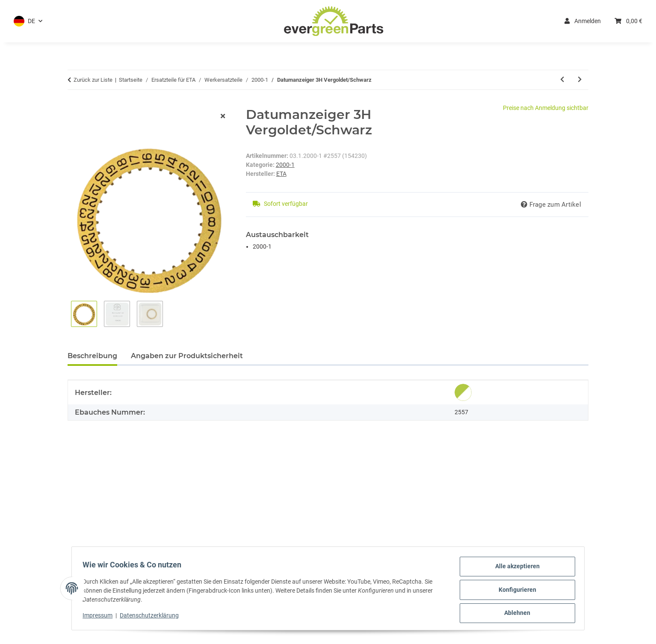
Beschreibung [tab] (92, 356)
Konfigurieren (514, 591)
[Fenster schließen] (223, 117)
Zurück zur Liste (93, 80)
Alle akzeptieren (514, 569)
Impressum (100, 617)
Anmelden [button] (583, 21)
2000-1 (285, 165)
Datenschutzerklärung (152, 617)
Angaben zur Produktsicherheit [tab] (187, 356)
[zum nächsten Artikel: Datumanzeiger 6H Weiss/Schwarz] (580, 80)
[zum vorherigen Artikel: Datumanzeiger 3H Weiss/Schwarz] (562, 80)
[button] (28, 21)
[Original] (463, 392)
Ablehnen (515, 614)
